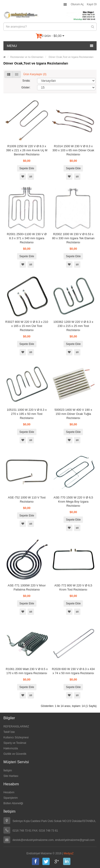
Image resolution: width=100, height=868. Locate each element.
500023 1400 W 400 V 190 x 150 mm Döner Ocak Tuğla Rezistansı (73, 414)
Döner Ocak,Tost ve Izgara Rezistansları (71, 57)
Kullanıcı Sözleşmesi (16, 737)
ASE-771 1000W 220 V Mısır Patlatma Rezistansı (27, 587)
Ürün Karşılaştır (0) (35, 74)
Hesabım (9, 792)
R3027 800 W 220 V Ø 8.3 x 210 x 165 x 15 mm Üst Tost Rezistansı (27, 326)
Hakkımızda (11, 748)
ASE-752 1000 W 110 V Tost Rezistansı (27, 499)
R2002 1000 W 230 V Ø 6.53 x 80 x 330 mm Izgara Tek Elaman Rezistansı (73, 238)
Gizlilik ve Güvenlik (15, 754)
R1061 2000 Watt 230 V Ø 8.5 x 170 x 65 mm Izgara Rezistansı (27, 671)
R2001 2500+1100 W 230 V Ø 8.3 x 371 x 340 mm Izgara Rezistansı (27, 238)
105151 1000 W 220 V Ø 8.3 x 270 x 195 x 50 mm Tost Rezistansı (27, 414)
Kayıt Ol (92, 4)
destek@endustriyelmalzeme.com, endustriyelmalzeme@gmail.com (54, 840)
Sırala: (26, 81)
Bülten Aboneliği (13, 803)
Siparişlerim (11, 798)
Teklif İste (9, 732)
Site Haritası (11, 776)
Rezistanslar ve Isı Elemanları (27, 57)
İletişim (8, 770)
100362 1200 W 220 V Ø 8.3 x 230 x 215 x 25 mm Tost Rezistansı (73, 326)
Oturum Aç (77, 4)
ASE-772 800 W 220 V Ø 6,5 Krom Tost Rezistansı (73, 587)
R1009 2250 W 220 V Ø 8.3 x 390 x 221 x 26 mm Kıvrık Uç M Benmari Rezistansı (27, 150)
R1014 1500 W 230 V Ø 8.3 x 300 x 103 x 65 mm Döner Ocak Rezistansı (73, 150)
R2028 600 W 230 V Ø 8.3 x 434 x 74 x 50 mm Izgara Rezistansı (73, 671)
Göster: (26, 87)
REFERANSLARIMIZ (16, 727)
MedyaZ (69, 853)
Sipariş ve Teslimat (15, 743)
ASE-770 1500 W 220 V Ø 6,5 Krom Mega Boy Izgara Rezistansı (73, 502)
